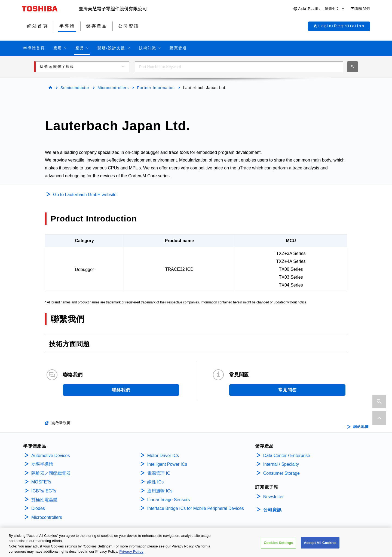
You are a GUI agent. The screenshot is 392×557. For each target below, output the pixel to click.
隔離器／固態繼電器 (51, 473)
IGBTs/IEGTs (44, 491)
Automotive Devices (50, 456)
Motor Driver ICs (163, 456)
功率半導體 (42, 464)
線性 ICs (155, 482)
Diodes (38, 508)
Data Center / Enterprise (287, 456)
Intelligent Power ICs (167, 464)
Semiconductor (75, 88)
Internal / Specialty (281, 464)
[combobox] (239, 67)
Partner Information (156, 88)
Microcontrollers (113, 88)
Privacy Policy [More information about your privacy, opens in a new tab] (131, 552)
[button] (319, 9)
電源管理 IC (159, 473)
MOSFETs (41, 482)
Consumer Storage (281, 473)
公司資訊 (272, 510)
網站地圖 (361, 427)
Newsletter (274, 497)
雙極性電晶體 (44, 500)
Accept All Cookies (320, 543)
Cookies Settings (278, 543)
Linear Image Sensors (169, 500)
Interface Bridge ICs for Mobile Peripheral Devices (196, 508)
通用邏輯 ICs (160, 491)
